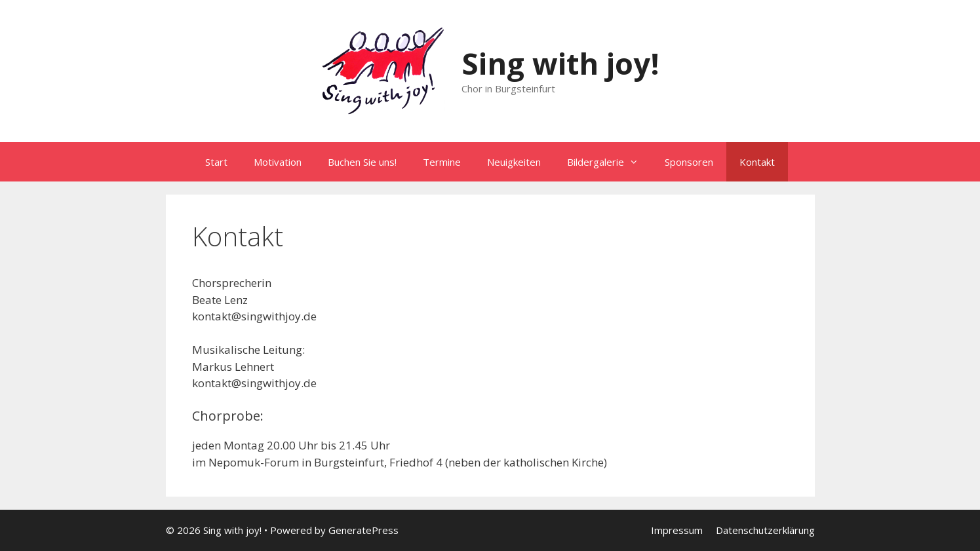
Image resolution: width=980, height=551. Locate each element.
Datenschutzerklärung (765, 530)
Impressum (677, 530)
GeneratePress (363, 530)
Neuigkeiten (514, 162)
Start (216, 162)
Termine (442, 162)
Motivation (278, 162)
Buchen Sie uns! (362, 162)
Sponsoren (689, 162)
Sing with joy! (560, 63)
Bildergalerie (609, 162)
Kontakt (757, 162)
